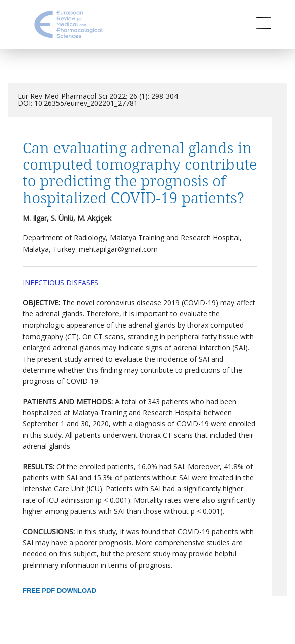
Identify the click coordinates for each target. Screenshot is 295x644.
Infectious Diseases (61, 282)
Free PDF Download (60, 590)
